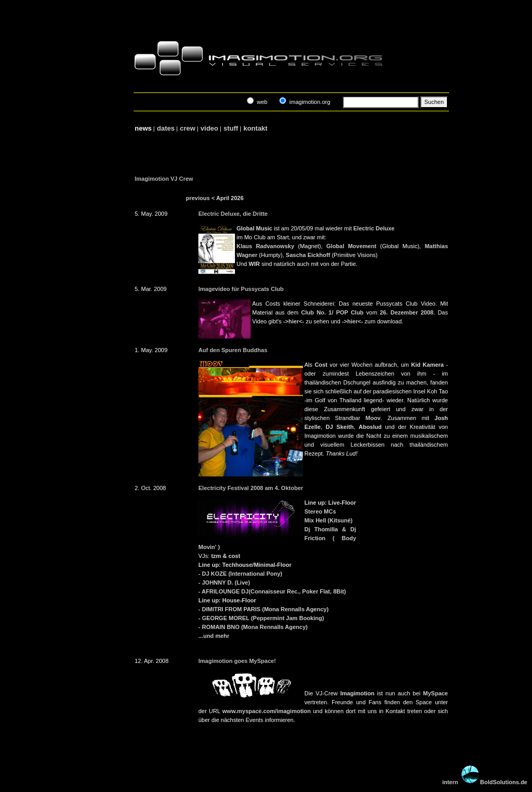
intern (450, 782)
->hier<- (293, 321)
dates (166, 128)
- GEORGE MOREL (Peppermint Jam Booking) (261, 618)
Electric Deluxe (374, 228)
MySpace (435, 693)
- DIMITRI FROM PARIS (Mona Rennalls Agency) (263, 609)
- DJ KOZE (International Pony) (240, 574)
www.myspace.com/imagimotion (267, 711)
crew (187, 128)
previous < (200, 198)
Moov (373, 418)
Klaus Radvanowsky (265, 246)
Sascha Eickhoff (308, 255)
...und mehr (214, 636)
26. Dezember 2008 (406, 312)
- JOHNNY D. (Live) (224, 583)
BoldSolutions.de (504, 782)
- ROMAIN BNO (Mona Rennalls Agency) (253, 627)
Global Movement (351, 246)
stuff (230, 128)
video (209, 128)
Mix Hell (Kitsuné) (328, 520)
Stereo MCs (320, 511)
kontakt (255, 128)
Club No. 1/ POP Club (333, 312)
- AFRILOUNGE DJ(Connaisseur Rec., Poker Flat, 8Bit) (272, 591)
